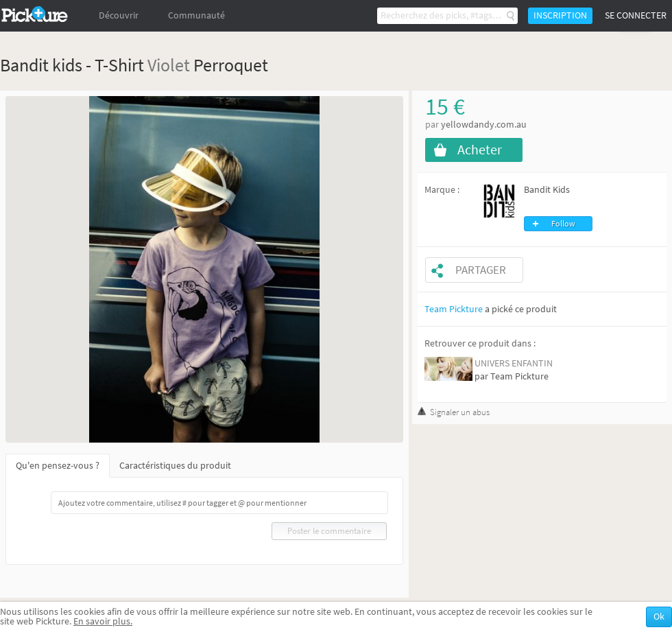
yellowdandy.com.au (484, 125)
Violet (169, 65)
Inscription (560, 15)
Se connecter (636, 15)
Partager (481, 270)
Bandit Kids (547, 190)
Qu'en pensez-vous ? (58, 466)
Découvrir (119, 15)
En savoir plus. (103, 621)
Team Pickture (454, 309)
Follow (563, 224)
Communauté (196, 15)
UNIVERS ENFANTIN (514, 363)
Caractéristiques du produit (175, 466)
